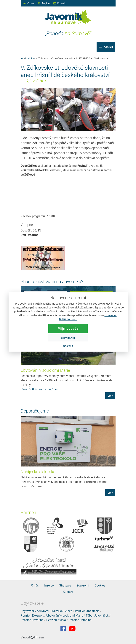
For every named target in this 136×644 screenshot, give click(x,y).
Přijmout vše (68, 328)
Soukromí (83, 585)
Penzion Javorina (32, 620)
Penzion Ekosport (32, 615)
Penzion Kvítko (56, 620)
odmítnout (111, 315)
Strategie (65, 585)
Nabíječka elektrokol (39, 472)
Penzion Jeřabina (80, 620)
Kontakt (62, 3)
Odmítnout (68, 338)
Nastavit (68, 346)
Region (46, 3)
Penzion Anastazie (87, 611)
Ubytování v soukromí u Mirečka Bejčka (46, 611)
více (110, 396)
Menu (106, 47)
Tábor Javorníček (97, 615)
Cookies (100, 585)
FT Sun (37, 637)
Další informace (68, 319)
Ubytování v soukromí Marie (45, 370)
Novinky (29, 58)
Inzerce (49, 585)
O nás (31, 3)
